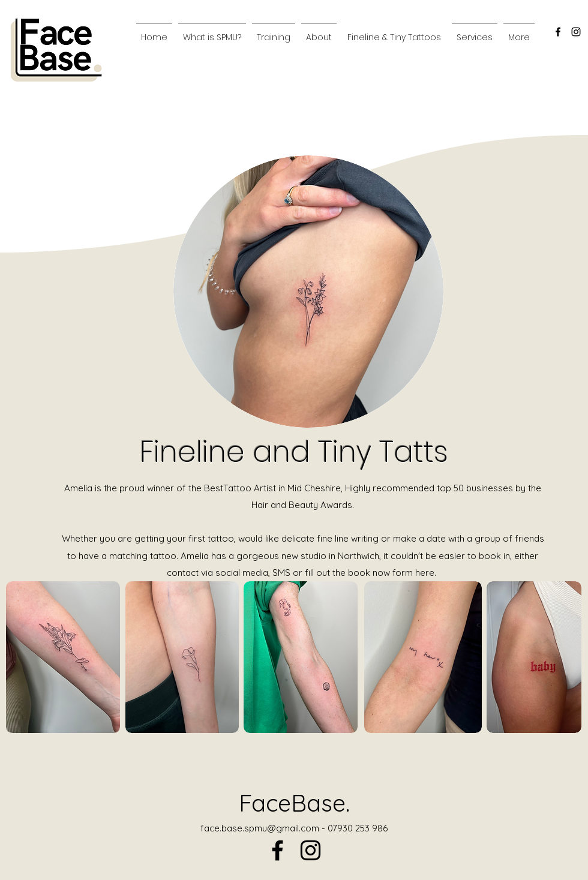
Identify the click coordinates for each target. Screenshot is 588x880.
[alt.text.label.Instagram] (576, 32)
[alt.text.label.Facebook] (558, 32)
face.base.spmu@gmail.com (260, 828)
